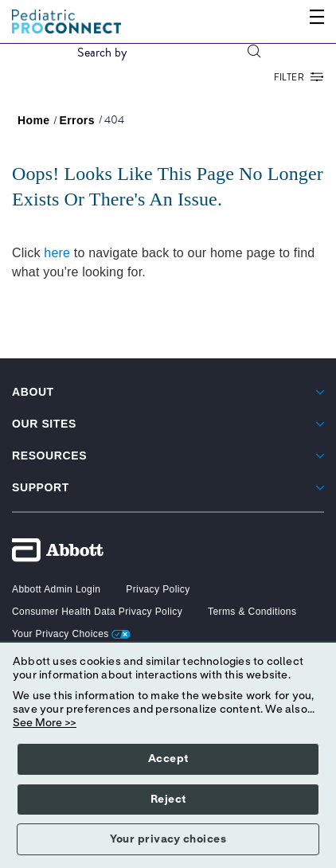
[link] (34, 120)
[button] (254, 53)
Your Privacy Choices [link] (71, 634)
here (57, 253)
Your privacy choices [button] (168, 839)
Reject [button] (168, 800)
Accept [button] (168, 759)
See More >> (45, 723)
